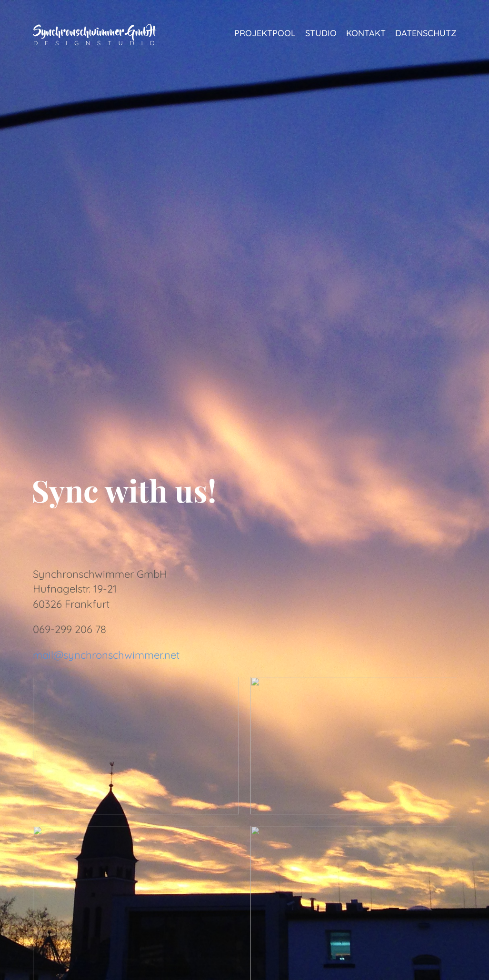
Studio (321, 33)
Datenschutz (426, 33)
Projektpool (265, 33)
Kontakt (366, 33)
